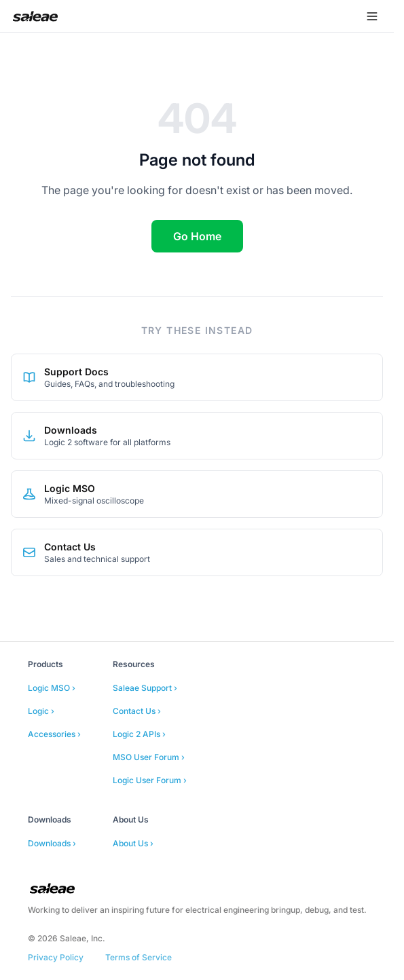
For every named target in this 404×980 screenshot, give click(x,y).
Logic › (41, 711)
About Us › (133, 843)
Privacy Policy (56, 957)
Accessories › (54, 734)
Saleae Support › (145, 688)
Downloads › (52, 843)
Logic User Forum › (150, 780)
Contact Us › (137, 711)
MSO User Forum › (149, 757)
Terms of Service (139, 957)
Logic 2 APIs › (139, 734)
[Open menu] (372, 16)
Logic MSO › (52, 688)
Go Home (197, 236)
